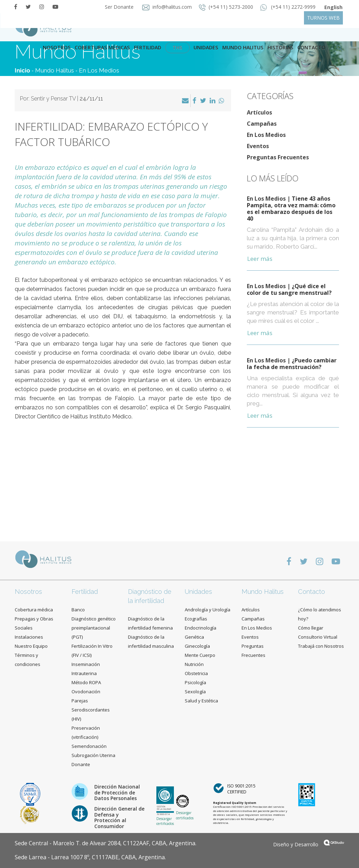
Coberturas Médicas (102, 47)
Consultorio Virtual (318, 637)
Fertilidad (148, 47)
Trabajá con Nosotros (321, 646)
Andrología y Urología (208, 610)
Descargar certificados (165, 821)
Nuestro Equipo (31, 646)
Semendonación (89, 746)
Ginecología (197, 646)
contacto (311, 47)
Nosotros (57, 47)
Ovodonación (86, 692)
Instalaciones (29, 637)
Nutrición (194, 664)
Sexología (195, 692)
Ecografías (196, 619)
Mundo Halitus (243, 47)
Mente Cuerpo (200, 655)
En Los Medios (99, 70)
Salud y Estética (201, 701)
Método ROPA (86, 682)
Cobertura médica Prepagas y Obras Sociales (34, 619)
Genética (194, 637)
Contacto (311, 592)
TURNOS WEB (323, 18)
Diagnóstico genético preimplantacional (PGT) (94, 628)
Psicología (195, 682)
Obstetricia (196, 673)
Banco (78, 610)
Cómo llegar (311, 628)
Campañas (262, 124)
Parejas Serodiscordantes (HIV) (91, 710)
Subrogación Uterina (93, 755)
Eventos (258, 146)
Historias (280, 47)
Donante (81, 764)
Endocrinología (201, 628)
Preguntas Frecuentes (278, 157)
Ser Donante (120, 7)
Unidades (206, 47)
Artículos (259, 112)
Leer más (260, 259)
